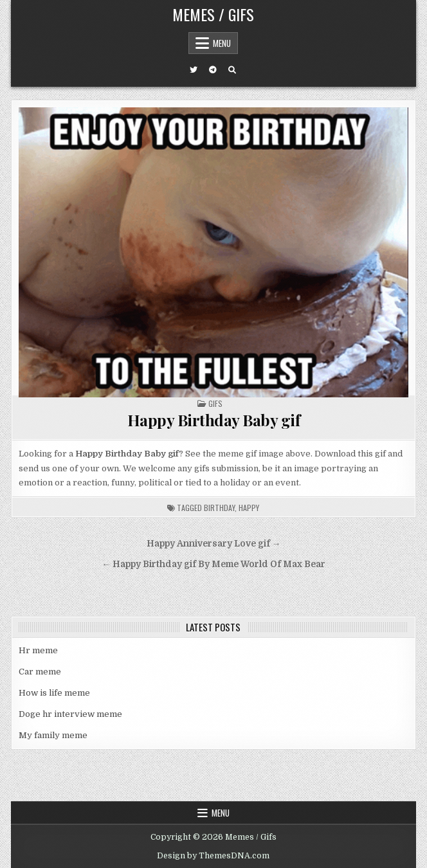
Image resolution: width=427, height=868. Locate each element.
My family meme (53, 735)
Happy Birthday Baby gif (214, 420)
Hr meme (38, 650)
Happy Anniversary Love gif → (214, 544)
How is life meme (54, 693)
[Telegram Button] (213, 70)
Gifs (215, 403)
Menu (222, 43)
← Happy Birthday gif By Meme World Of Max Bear (213, 564)
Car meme (40, 672)
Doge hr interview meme (70, 714)
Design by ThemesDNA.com (213, 856)
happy (249, 508)
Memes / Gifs (213, 14)
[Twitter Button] (194, 70)
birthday (219, 508)
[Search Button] (232, 70)
